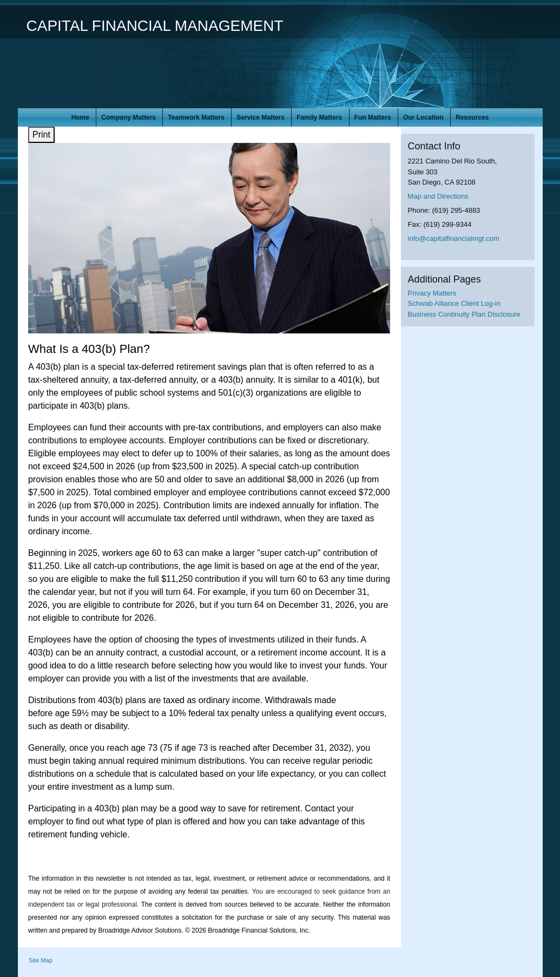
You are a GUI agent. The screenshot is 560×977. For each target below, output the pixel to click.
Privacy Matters (432, 293)
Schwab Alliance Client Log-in (454, 303)
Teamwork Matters (196, 117)
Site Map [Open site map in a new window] (40, 960)
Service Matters (261, 117)
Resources (472, 117)
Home (80, 117)
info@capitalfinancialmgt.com (454, 238)
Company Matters (129, 117)
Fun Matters (373, 117)
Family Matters (319, 117)
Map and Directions (438, 196)
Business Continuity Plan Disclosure (464, 314)
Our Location (423, 117)
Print (41, 135)
